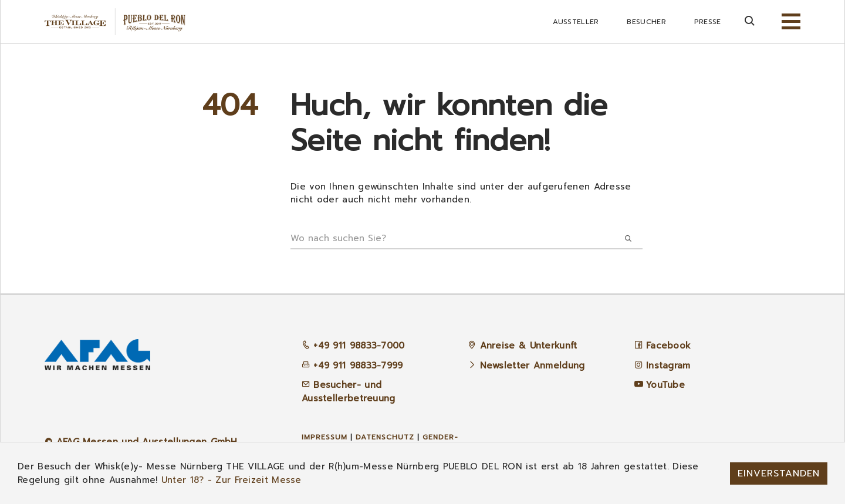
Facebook (668, 346)
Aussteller (576, 22)
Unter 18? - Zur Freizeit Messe (231, 480)
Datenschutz (385, 437)
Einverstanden (779, 473)
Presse (708, 22)
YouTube (665, 385)
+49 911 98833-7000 (353, 346)
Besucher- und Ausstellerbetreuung (349, 392)
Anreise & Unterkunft (529, 346)
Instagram (668, 366)
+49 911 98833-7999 (352, 366)
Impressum (325, 437)
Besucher (646, 22)
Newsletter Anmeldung (533, 366)
